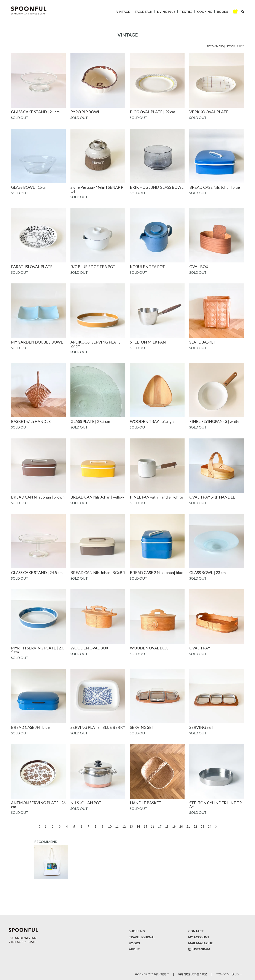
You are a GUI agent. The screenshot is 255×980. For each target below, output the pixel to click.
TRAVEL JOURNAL (142, 937)
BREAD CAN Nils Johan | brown (38, 497)
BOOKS (222, 12)
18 (167, 826)
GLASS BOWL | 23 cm (207, 572)
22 (195, 826)
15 (145, 826)
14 (138, 826)
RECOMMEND (215, 46)
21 (188, 826)
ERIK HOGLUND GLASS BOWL (157, 187)
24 (210, 826)
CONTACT (196, 931)
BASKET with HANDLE (31, 421)
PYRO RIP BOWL (85, 112)
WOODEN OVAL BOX (89, 648)
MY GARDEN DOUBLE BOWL (37, 342)
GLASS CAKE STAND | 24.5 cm (37, 572)
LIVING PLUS (166, 12)
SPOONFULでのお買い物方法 (152, 974)
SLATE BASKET (203, 342)
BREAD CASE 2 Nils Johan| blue (157, 572)
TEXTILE (186, 12)
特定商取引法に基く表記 (193, 974)
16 (153, 826)
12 (124, 826)
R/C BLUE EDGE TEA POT (93, 267)
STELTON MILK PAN (148, 342)
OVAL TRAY (200, 648)
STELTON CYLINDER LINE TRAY (216, 805)
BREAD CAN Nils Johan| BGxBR (98, 572)
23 (202, 826)
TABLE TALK (143, 12)
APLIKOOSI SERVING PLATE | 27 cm (96, 344)
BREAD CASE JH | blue (30, 727)
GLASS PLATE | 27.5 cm (90, 421)
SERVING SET (142, 727)
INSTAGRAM (201, 949)
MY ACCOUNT (199, 937)
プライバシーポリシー (229, 974)
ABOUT (134, 949)
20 (181, 826)
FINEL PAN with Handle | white (156, 497)
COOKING (205, 12)
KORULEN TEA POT (147, 267)
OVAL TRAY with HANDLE (212, 497)
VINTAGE (123, 12)
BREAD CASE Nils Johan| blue (215, 187)
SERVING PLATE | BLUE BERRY (98, 727)
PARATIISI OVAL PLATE (32, 267)
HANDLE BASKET (146, 803)
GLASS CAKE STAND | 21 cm (35, 112)
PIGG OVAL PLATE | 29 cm (152, 112)
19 (174, 826)
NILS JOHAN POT (86, 803)
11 (117, 826)
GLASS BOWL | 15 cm (29, 187)
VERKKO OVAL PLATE (209, 112)
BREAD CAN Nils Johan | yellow (97, 497)
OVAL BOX (199, 267)
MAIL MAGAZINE (200, 943)
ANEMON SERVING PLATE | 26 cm (38, 805)
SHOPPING (137, 931)
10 (110, 826)
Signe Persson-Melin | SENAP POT (97, 189)
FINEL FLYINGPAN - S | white (214, 421)
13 (131, 826)
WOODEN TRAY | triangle (152, 421)
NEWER (230, 46)
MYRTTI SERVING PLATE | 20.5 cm (37, 650)
